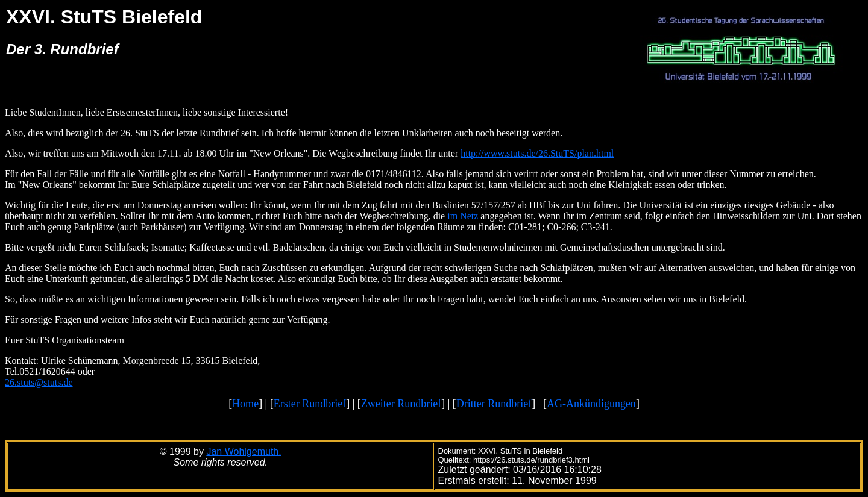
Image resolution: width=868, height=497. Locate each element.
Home (245, 404)
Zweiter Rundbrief (401, 404)
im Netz (463, 216)
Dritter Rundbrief (494, 404)
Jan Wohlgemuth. (244, 452)
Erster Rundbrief (310, 404)
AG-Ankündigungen (591, 404)
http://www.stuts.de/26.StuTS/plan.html (537, 153)
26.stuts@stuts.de (39, 382)
